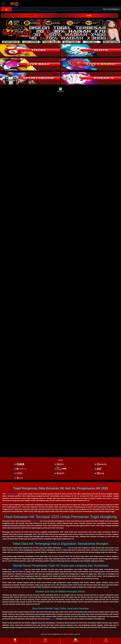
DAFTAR (30, 16)
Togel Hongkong (12, 494)
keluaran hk (35, 521)
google (53, 619)
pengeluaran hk (18, 569)
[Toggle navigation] (3, 4)
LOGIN (89, 16)
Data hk (65, 548)
